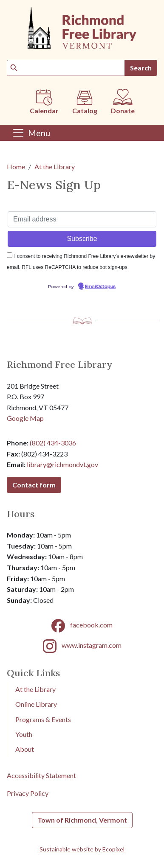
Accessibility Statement (41, 775)
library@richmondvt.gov (62, 464)
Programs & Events (43, 719)
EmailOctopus (100, 287)
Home (16, 167)
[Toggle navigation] (31, 133)
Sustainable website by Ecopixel (82, 849)
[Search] (66, 68)
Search (141, 68)
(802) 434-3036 (53, 443)
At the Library (55, 167)
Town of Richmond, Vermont (82, 820)
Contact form (34, 485)
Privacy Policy (28, 793)
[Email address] (82, 219)
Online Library (36, 704)
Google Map (25, 418)
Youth (24, 734)
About (25, 749)
